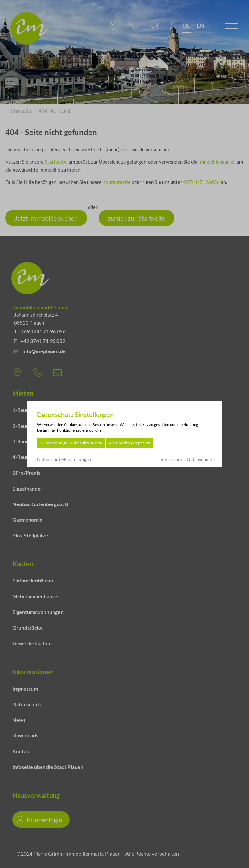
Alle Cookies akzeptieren (130, 443)
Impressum (171, 460)
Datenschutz (199, 460)
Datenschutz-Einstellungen (64, 459)
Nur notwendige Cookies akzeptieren (71, 443)
